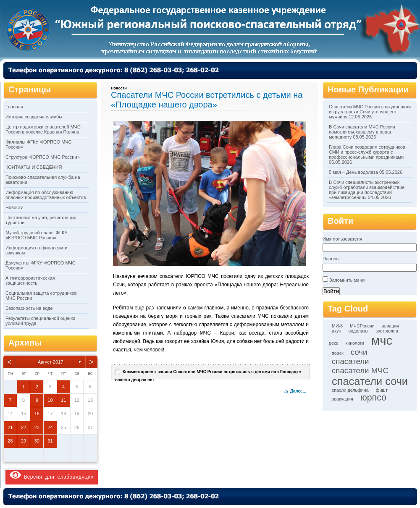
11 (63, 400)
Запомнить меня (347, 280)
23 (37, 427)
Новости (14, 207)
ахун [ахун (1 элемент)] (336, 331)
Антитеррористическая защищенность (30, 280)
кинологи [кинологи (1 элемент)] (355, 343)
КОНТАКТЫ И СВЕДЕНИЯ (34, 167)
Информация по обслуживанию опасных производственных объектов (46, 195)
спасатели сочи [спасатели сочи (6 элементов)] (370, 381)
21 (10, 427)
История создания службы (34, 117)
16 (37, 414)
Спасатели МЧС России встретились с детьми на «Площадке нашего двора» (207, 100)
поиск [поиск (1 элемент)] (338, 353)
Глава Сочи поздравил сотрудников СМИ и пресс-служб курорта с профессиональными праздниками (367, 152)
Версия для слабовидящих (52, 475)
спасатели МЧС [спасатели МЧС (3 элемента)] (360, 371)
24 (50, 427)
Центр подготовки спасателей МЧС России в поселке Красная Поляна (43, 129)
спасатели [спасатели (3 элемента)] (350, 361)
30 (37, 441)
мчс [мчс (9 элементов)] (382, 340)
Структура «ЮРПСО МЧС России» (43, 157)
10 (50, 400)
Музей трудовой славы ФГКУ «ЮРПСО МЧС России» (36, 235)
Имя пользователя (342, 239)
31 (50, 441)
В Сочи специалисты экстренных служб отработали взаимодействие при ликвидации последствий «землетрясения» (367, 190)
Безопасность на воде (29, 308)
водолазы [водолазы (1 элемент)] (359, 331)
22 (24, 427)
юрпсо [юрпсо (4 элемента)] (373, 398)
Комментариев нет (208, 376)
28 (10, 441)
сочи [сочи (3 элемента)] (359, 352)
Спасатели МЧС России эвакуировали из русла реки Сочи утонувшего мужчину (370, 112)
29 (24, 441)
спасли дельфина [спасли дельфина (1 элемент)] (350, 390)
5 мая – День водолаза (353, 172)
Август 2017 (51, 362)
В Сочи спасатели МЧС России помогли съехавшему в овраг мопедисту (362, 132)
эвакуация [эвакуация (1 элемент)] (343, 399)
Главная (14, 107)
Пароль (331, 259)
